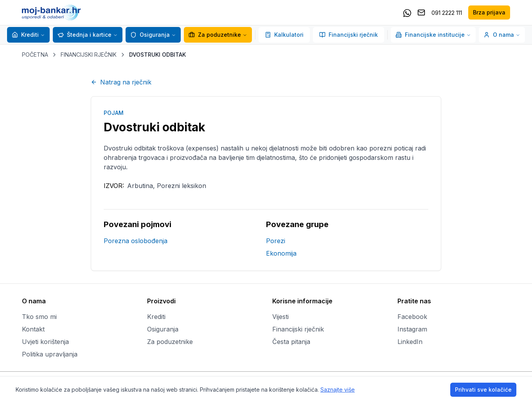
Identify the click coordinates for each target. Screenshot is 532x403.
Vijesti (280, 317)
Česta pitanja (291, 342)
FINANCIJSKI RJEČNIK (89, 55)
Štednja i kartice (84, 35)
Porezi (276, 241)
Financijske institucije (433, 35)
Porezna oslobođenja (136, 241)
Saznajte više (338, 390)
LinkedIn (410, 342)
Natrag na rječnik (121, 82)
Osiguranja (150, 35)
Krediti (25, 35)
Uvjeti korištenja (45, 342)
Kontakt (33, 329)
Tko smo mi (39, 317)
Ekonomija (281, 253)
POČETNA (35, 55)
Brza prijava (489, 12)
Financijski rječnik (349, 35)
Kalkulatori (284, 35)
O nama (502, 35)
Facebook (412, 317)
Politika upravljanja (50, 354)
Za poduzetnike (215, 35)
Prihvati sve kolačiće (483, 390)
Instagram (412, 329)
